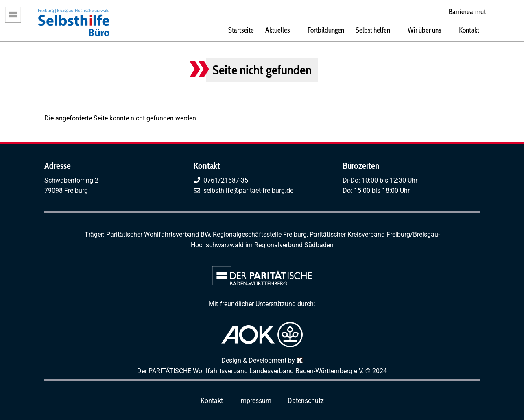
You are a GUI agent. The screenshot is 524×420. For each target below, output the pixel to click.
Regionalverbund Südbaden (294, 245)
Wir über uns (424, 30)
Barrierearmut (467, 12)
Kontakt (469, 30)
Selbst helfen (373, 30)
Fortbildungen (326, 30)
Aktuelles (277, 30)
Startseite (241, 30)
